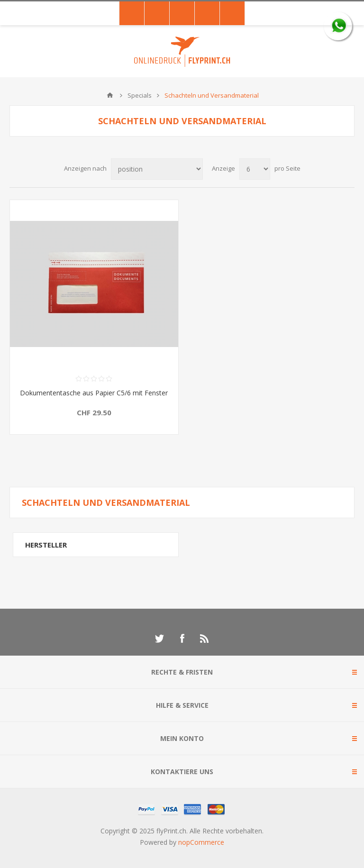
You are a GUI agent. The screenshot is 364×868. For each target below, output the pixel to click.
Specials (140, 95)
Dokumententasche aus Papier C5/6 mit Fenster (94, 393)
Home (110, 95)
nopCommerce (201, 842)
